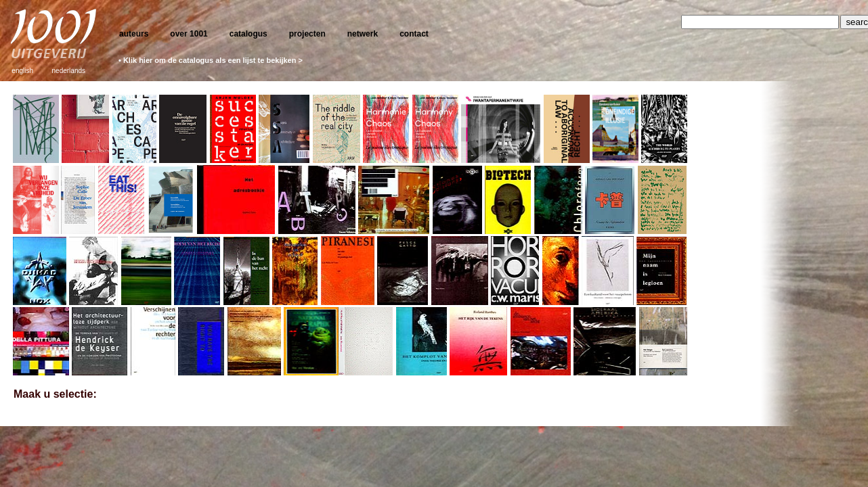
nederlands (69, 71)
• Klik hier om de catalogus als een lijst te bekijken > (211, 60)
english (22, 71)
